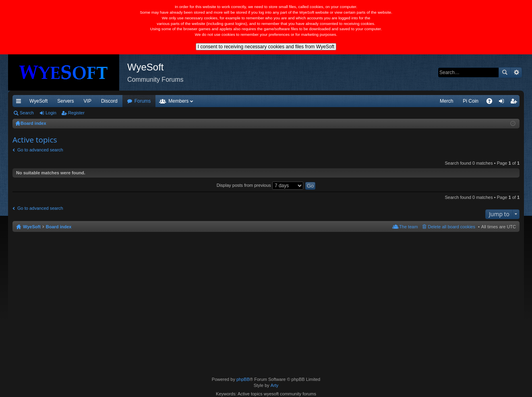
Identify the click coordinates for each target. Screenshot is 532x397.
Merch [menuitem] (446, 101)
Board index (59, 227)
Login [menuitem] (503, 103)
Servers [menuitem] (65, 101)
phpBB (243, 379)
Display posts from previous (260, 185)
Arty (275, 385)
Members (178, 101)
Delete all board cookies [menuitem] (452, 227)
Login (51, 113)
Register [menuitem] (515, 103)
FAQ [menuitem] (492, 103)
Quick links (20, 103)
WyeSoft (38, 101)
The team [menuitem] (408, 227)
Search (505, 72)
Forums (143, 101)
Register (76, 113)
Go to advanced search (40, 150)
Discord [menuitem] (109, 101)
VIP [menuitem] (88, 101)
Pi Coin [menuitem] (471, 101)
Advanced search (516, 72)
